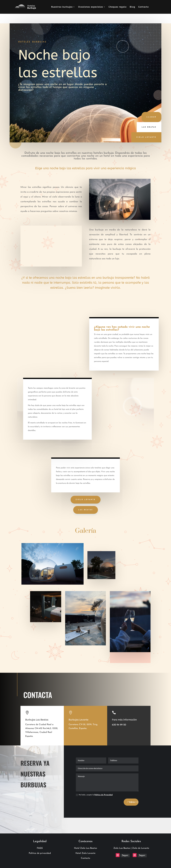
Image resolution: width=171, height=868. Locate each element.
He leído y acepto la (94, 795)
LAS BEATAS (86, 510)
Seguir (125, 855)
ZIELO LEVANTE (86, 500)
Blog (132, 7)
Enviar (132, 802)
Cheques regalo (118, 7)
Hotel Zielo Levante (85, 853)
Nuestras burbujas (62, 7)
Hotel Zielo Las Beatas (85, 848)
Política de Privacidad (104, 795)
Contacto (143, 7)
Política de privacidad (40, 853)
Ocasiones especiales (91, 7)
